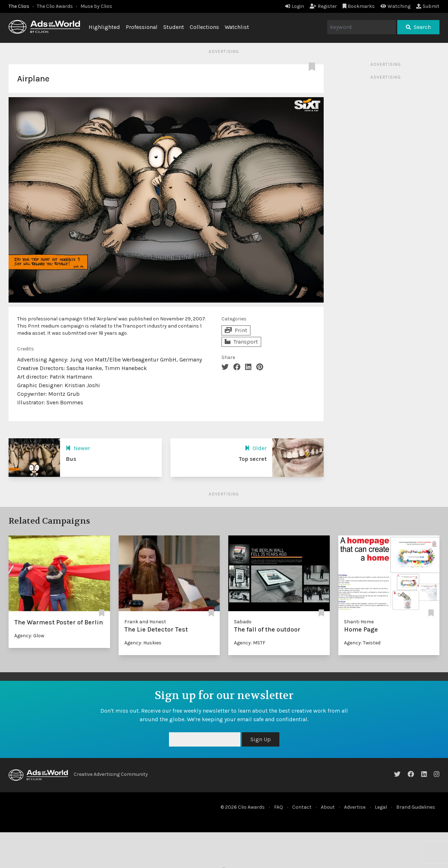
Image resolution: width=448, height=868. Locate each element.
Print (236, 330)
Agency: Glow (29, 636)
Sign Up (261, 739)
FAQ (278, 807)
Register (323, 6)
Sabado (243, 622)
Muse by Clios (96, 6)
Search (418, 27)
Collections (204, 27)
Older (256, 448)
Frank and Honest (145, 622)
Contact (302, 807)
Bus (71, 459)
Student (174, 27)
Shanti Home (359, 622)
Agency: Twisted (362, 643)
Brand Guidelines (416, 807)
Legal (381, 807)
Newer (78, 448)
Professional (142, 27)
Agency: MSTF (250, 643)
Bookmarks (359, 6)
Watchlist (237, 27)
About (328, 807)
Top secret (253, 459)
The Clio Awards (55, 6)
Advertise (355, 807)
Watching (395, 6)
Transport (241, 342)
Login (295, 6)
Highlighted (104, 27)
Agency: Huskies (143, 643)
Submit (428, 6)
